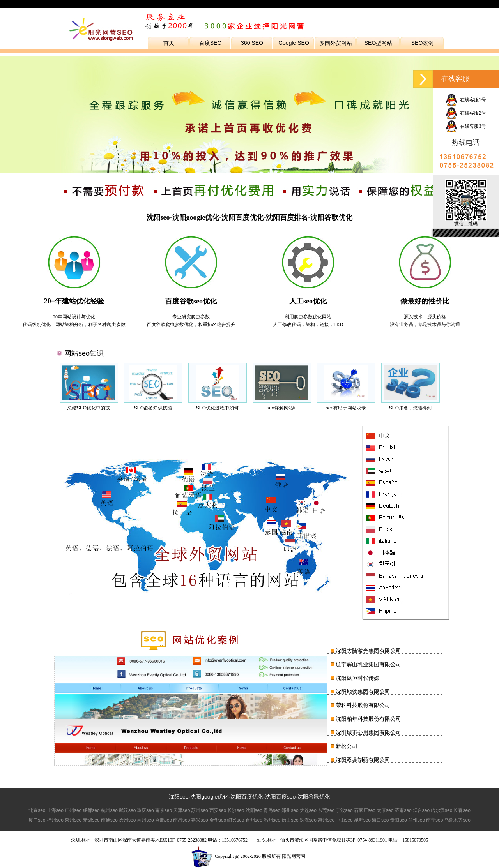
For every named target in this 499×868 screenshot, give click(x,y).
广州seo (73, 810)
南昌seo (181, 820)
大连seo (308, 810)
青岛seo (272, 810)
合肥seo (164, 820)
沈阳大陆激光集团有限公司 (368, 651)
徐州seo (127, 820)
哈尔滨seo (441, 810)
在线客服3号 (466, 126)
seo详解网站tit (282, 408)
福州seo (55, 820)
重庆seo (145, 810)
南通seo (109, 820)
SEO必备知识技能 (153, 408)
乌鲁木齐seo (457, 820)
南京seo (164, 810)
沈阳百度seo (280, 797)
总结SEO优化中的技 (89, 408)
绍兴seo (236, 820)
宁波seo (344, 810)
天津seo (181, 810)
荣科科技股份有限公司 (363, 705)
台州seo (254, 820)
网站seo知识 (84, 353)
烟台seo (421, 810)
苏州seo (199, 810)
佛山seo (290, 820)
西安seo (218, 810)
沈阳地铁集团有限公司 (363, 692)
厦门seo (37, 820)
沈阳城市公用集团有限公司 (368, 732)
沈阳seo (179, 797)
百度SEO (211, 43)
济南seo (403, 810)
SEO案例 (423, 43)
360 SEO (252, 43)
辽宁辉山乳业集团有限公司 (368, 664)
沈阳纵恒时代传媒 (357, 678)
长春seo (462, 810)
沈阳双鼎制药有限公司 (363, 760)
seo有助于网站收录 (346, 408)
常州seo (145, 820)
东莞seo (326, 810)
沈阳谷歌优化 (314, 797)
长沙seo (236, 810)
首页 (169, 43)
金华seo (218, 820)
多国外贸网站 (336, 43)
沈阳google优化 (209, 797)
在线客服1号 (466, 100)
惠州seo (326, 820)
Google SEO (294, 43)
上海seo (55, 810)
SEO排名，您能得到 (410, 408)
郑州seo (290, 810)
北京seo (37, 810)
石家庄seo (365, 810)
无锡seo (91, 820)
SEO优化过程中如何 (217, 408)
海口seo (380, 820)
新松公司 (347, 746)
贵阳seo (398, 820)
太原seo (385, 810)
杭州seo (109, 810)
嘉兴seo (199, 820)
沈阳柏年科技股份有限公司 (368, 719)
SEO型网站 (379, 43)
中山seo (344, 820)
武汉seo (127, 810)
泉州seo (73, 820)
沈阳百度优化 (247, 797)
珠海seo (308, 820)
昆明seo (362, 820)
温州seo (272, 820)
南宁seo (434, 820)
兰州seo (417, 820)
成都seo (91, 810)
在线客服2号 (466, 113)
